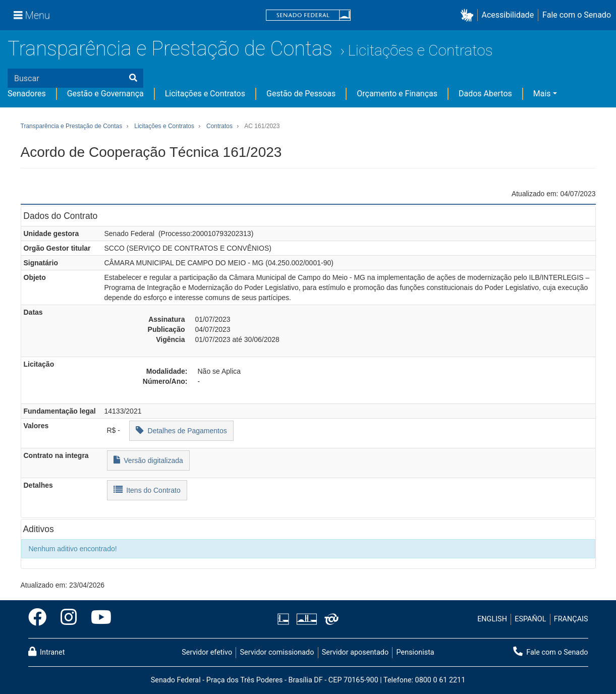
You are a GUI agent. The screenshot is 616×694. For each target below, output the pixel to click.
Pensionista (415, 652)
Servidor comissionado (277, 652)
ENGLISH (492, 619)
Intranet (47, 652)
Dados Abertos (485, 94)
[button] (469, 15)
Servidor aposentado (355, 652)
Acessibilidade (508, 15)
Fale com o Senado (577, 15)
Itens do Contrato (147, 489)
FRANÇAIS (571, 619)
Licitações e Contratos (420, 50)
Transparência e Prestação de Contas (170, 49)
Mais (542, 94)
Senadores (27, 94)
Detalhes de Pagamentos (181, 430)
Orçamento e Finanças (397, 94)
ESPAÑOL (530, 619)
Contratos (219, 126)
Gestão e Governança (105, 94)
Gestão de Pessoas (301, 94)
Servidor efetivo (207, 652)
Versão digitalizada (148, 460)
